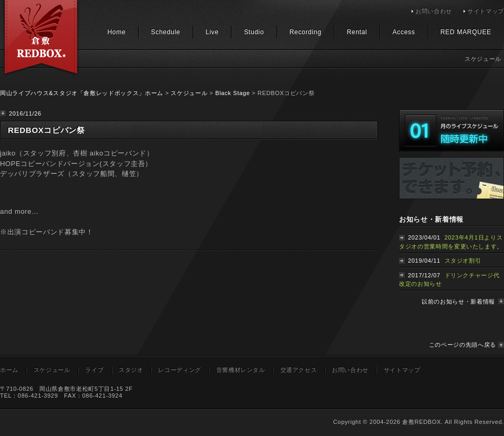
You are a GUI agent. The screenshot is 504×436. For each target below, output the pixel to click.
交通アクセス (299, 370)
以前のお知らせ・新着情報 (458, 302)
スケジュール (189, 93)
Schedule (166, 32)
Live (212, 32)
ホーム (9, 370)
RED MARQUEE (466, 32)
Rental (357, 32)
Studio (254, 32)
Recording (305, 32)
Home (116, 32)
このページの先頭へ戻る (463, 345)
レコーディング (180, 370)
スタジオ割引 (463, 261)
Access (404, 32)
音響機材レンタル (241, 370)
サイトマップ (486, 11)
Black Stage (233, 93)
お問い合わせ (434, 11)
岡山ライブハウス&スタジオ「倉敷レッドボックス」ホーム (82, 93)
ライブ (94, 370)
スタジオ (131, 370)
